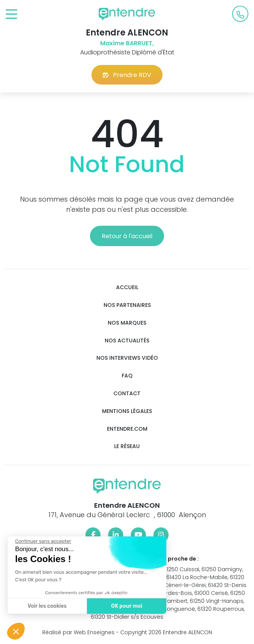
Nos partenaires (127, 305)
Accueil (127, 287)
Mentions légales (127, 411)
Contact (127, 394)
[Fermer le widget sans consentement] (40, 541)
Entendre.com (127, 429)
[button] (16, 631)
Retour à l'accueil (127, 236)
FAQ (127, 376)
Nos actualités (127, 341)
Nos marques (127, 323)
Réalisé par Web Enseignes (78, 632)
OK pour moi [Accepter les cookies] (123, 606)
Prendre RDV (127, 75)
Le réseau (127, 446)
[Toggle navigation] (12, 15)
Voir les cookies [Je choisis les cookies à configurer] (44, 606)
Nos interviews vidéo (127, 358)
